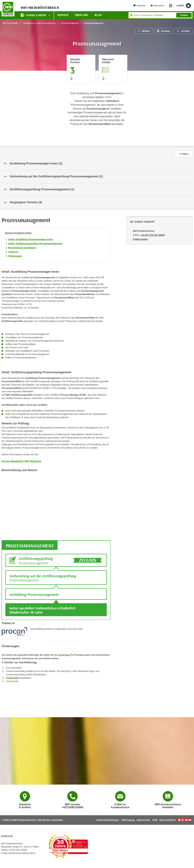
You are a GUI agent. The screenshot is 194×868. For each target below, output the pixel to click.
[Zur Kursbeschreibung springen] (113, 69)
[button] (97, 164)
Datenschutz (143, 820)
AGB (155, 820)
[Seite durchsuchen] (160, 15)
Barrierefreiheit (167, 820)
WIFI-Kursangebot (10, 23)
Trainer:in (13, 252)
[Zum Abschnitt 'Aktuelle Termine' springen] (81, 69)
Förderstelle (13, 678)
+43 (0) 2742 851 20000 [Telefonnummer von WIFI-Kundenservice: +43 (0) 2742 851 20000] (153, 235)
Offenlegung (128, 820)
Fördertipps (64, 655)
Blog (98, 15)
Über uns (81, 15)
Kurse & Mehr (34, 15)
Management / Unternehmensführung (39, 23)
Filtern (184, 154)
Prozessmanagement (70, 23)
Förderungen (15, 256)
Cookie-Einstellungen (108, 820)
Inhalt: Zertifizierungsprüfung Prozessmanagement (35, 244)
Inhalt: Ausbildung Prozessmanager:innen (31, 239)
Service (63, 15)
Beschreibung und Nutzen (22, 248)
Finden (184, 15)
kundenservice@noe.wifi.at (22, 853)
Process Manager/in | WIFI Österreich (21, 461)
